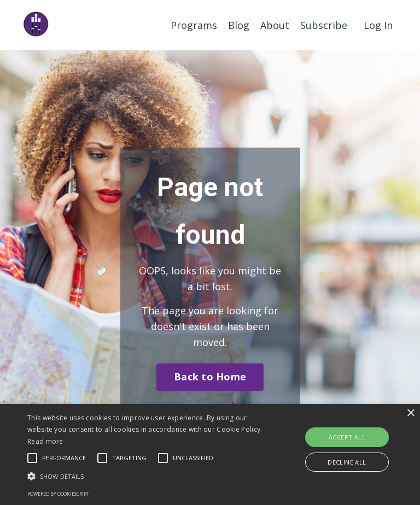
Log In (378, 25)
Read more (45, 441)
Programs (194, 25)
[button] (146, 476)
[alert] (210, 454)
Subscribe (324, 25)
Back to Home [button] (210, 377)
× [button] (410, 413)
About (275, 25)
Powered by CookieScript (58, 494)
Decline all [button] (347, 462)
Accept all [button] (347, 437)
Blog (239, 25)
